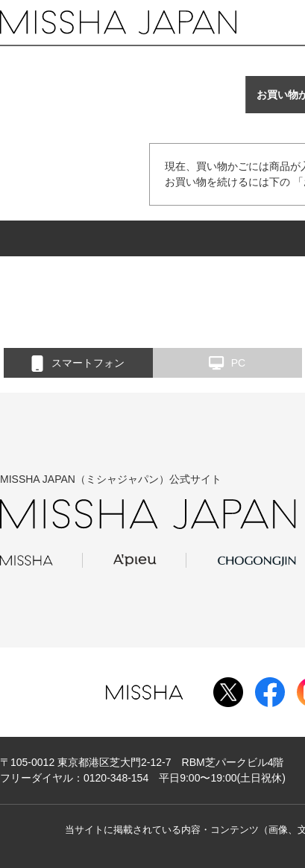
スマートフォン (78, 364)
